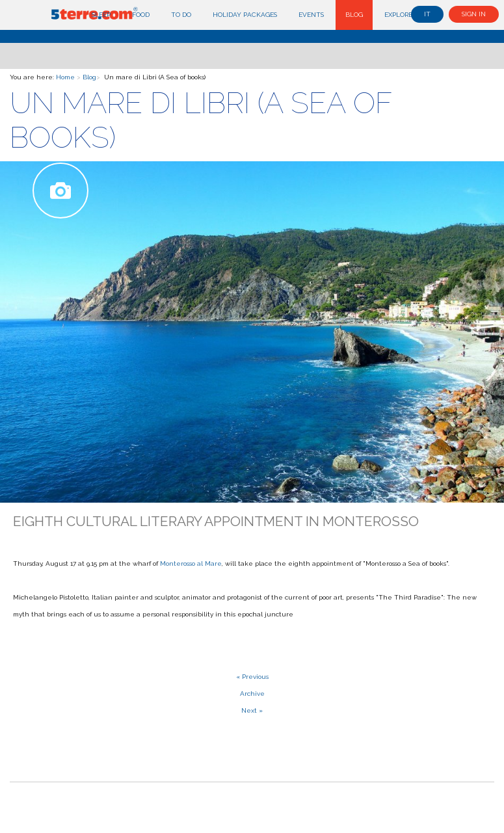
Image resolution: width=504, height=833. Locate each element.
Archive (252, 694)
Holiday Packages (245, 15)
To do (181, 15)
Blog (354, 15)
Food (141, 15)
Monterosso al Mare (191, 563)
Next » (252, 710)
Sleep (101, 15)
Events (311, 15)
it (427, 14)
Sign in (474, 14)
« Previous (252, 677)
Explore (398, 15)
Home (65, 77)
